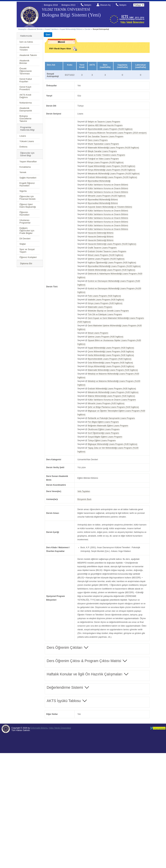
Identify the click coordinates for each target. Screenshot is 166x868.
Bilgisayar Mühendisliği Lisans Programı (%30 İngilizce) (112, 444)
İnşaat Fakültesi (51, 29)
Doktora (23, 147)
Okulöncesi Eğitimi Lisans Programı (104, 429)
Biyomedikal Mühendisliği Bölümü (103, 200)
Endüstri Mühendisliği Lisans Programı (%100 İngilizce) (112, 177)
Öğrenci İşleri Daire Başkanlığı (28, 206)
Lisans (23, 136)
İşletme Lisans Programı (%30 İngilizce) (105, 337)
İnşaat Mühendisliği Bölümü (71, 29)
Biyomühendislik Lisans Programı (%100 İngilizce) (110, 129)
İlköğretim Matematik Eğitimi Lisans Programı (108, 426)
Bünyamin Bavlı (84, 499)
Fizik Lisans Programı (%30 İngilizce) (104, 296)
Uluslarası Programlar (25, 221)
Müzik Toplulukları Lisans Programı (103, 144)
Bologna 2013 (68, 5)
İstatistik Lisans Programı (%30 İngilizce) (106, 300)
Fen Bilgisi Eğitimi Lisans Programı (103, 422)
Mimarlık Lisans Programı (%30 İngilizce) (106, 403)
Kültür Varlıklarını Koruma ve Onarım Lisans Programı (112, 400)
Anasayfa (22, 29)
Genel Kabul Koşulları (26, 80)
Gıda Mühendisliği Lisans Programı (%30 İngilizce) (110, 363)
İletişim (88, 5)
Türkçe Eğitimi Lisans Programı (102, 440)
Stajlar (23, 244)
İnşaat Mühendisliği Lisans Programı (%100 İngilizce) (111, 166)
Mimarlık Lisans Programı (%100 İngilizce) (107, 196)
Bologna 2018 (51, 5)
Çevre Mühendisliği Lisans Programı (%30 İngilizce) (111, 352)
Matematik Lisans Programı (100, 307)
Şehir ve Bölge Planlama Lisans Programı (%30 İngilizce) (113, 407)
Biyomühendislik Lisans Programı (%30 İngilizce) (110, 359)
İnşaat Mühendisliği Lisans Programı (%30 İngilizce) (111, 348)
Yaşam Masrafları (28, 162)
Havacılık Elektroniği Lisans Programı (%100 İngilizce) (112, 244)
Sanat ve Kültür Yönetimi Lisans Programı (106, 155)
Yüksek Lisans (27, 141)
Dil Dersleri (25, 239)
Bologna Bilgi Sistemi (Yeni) (71, 15)
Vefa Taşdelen (84, 491)
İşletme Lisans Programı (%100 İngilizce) (106, 259)
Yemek (23, 172)
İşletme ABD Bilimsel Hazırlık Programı (105, 125)
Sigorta (23, 191)
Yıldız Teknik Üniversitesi (60, 728)
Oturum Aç (105, 5)
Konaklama (25, 167)
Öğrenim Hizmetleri (24, 214)
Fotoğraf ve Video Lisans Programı (103, 159)
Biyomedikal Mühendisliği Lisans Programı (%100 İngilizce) (114, 266)
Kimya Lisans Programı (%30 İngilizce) (105, 303)
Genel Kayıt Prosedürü (25, 88)
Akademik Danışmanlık (26, 109)
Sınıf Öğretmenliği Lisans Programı (103, 433)
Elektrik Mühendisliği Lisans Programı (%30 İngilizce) (111, 270)
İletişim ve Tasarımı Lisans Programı (104, 122)
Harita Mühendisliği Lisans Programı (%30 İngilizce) (111, 355)
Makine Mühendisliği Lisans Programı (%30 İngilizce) (111, 396)
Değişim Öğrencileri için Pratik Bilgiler (27, 231)
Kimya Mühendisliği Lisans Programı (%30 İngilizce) (111, 366)
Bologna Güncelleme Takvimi (26, 119)
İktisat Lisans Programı (98, 333)
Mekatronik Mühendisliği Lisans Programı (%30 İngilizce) (113, 392)
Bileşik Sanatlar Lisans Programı (102, 151)
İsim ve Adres (26, 42)
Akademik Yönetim (24, 49)
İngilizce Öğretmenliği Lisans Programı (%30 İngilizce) (112, 263)
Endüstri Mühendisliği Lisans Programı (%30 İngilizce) (112, 389)
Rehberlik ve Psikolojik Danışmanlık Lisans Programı (111, 418)
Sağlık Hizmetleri (28, 178)
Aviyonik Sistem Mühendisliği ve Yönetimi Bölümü (110, 207)
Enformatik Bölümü (39, 728)
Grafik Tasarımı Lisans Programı (102, 248)
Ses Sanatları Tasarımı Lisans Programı (106, 136)
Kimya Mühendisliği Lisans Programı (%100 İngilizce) (111, 170)
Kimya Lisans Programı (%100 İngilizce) (106, 162)
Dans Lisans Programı (98, 140)
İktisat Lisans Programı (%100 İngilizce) (105, 255)
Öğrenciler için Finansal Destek (28, 198)
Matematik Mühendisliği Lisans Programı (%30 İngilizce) (113, 370)
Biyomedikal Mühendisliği (99, 181)
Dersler (88, 29)
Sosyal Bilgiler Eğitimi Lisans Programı (105, 437)
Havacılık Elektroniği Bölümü (101, 233)
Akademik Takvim (28, 55)
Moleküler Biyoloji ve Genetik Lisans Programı (108, 311)
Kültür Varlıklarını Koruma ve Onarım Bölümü (108, 185)
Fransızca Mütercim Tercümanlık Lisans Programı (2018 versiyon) (117, 133)
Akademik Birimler (35, 29)
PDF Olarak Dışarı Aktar (60, 49)
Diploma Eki (26, 263)
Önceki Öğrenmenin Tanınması (26, 71)
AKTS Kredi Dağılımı (25, 96)
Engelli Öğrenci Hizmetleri (27, 184)
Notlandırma (26, 103)
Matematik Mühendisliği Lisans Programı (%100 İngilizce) (113, 148)
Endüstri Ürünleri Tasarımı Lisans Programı (107, 251)
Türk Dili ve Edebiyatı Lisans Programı (105, 314)
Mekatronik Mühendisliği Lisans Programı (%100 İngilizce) (114, 174)
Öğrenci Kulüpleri (28, 257)
